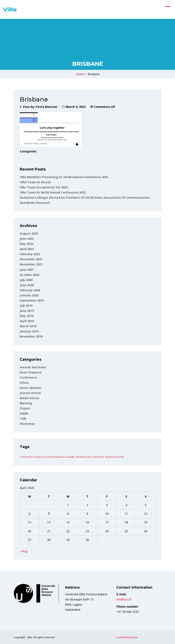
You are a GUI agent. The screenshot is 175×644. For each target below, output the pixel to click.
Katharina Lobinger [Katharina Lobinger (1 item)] (65, 457)
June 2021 (27, 270)
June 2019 (27, 311)
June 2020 (27, 285)
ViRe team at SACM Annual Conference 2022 (53, 192)
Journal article (30, 393)
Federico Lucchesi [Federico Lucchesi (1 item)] (44, 457)
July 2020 (26, 280)
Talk (23, 419)
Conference (28, 377)
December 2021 (31, 259)
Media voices (30, 398)
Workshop (27, 424)
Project (25, 408)
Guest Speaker (31, 388)
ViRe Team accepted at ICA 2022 (44, 187)
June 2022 (27, 239)
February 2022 (30, 254)
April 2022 (27, 249)
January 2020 (29, 295)
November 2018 (31, 336)
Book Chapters (31, 372)
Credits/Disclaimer (127, 637)
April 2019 (27, 321)
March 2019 (28, 326)
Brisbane (94, 74)
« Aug (23, 551)
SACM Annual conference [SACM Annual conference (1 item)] (90, 457)
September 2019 (32, 300)
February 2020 (30, 290)
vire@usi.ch (124, 599)
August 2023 (29, 233)
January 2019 (29, 331)
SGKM (24, 413)
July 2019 (26, 306)
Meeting (26, 403)
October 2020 (30, 275)
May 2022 (27, 244)
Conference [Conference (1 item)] (26, 457)
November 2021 (31, 264)
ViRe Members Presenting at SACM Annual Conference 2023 (64, 177)
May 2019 (27, 316)
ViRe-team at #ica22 (35, 182)
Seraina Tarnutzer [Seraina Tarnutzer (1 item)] (115, 457)
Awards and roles (33, 367)
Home (80, 74)
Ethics (24, 383)
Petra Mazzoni (46, 107)
